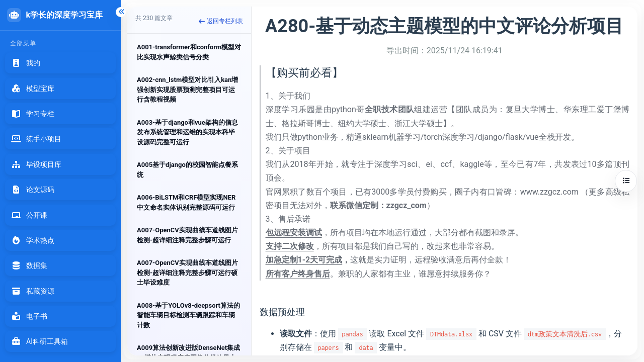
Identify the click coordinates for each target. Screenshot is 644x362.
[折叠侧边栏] (121, 12)
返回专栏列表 (221, 21)
